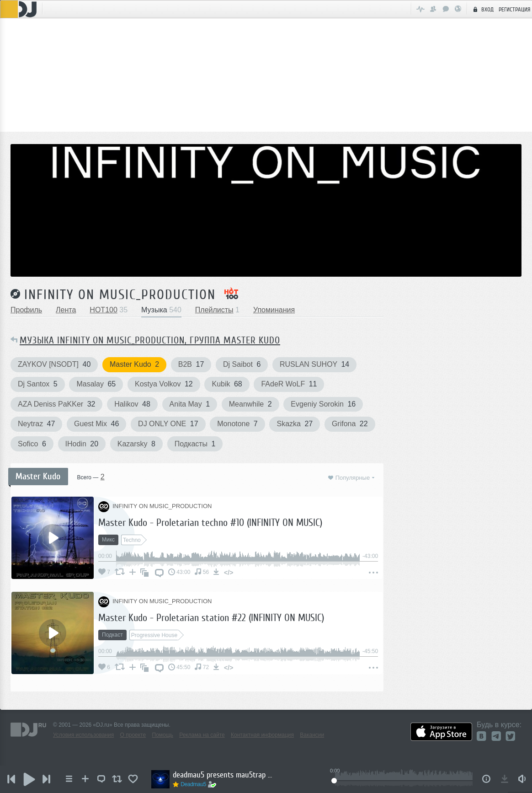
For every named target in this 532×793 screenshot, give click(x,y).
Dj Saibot (242, 364)
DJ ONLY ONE (168, 424)
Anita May (190, 404)
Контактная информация (262, 735)
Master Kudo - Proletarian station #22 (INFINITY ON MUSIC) (211, 618)
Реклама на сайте (202, 735)
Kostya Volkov (164, 384)
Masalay (96, 384)
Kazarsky (136, 444)
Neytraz (36, 424)
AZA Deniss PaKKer (56, 404)
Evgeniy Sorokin (323, 404)
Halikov (132, 404)
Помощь (163, 735)
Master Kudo (134, 364)
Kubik (227, 384)
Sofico (32, 444)
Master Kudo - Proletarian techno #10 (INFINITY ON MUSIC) (210, 522)
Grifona (350, 424)
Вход (482, 9)
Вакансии (312, 735)
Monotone (237, 424)
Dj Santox (38, 384)
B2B (191, 364)
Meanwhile (250, 404)
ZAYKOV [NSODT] (54, 364)
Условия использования (83, 735)
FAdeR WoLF (289, 384)
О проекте (133, 735)
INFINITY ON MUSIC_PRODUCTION (120, 295)
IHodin (82, 444)
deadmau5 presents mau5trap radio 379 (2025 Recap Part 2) (225, 775)
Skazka (295, 424)
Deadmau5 (195, 784)
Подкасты (195, 444)
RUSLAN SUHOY (314, 364)
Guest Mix (96, 424)
